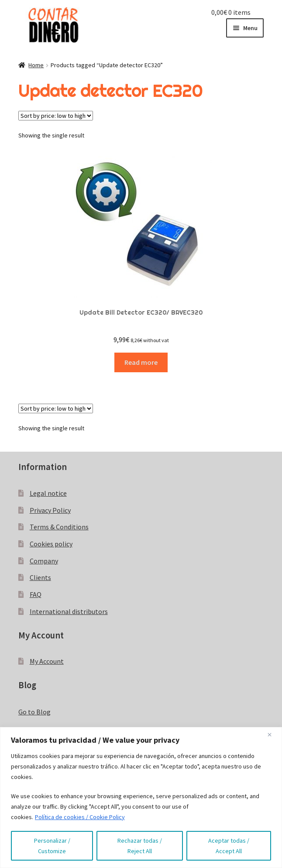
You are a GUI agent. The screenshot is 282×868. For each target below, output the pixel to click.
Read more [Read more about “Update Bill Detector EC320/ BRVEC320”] (141, 362)
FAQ (36, 594)
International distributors (69, 611)
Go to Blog (34, 712)
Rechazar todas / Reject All (140, 846)
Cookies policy (51, 544)
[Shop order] (56, 116)
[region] (141, 798)
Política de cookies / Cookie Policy (80, 817)
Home (36, 65)
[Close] (273, 734)
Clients (40, 577)
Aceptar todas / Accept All (229, 846)
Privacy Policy (50, 510)
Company (44, 561)
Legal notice (48, 493)
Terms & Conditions (59, 527)
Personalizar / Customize (52, 846)
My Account (47, 661)
